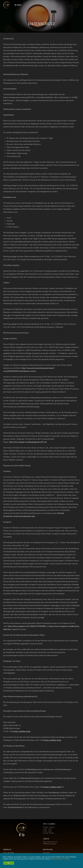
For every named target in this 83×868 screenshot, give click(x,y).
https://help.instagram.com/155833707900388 (27, 626)
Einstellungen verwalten (61, 859)
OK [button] (9, 863)
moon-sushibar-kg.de (22, 731)
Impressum (46, 853)
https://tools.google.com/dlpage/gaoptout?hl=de (28, 442)
